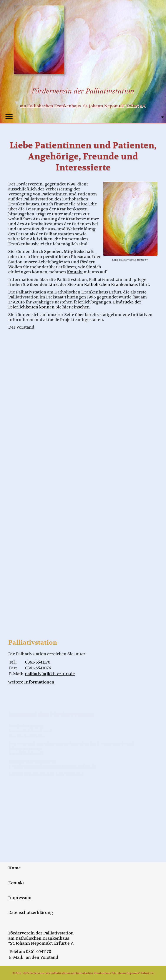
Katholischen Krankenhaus (111, 284)
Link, (54, 284)
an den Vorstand (42, 957)
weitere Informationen (31, 682)
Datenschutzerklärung (31, 912)
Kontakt (75, 272)
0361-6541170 (38, 662)
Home (14, 868)
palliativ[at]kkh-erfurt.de (50, 674)
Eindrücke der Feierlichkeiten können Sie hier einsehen (75, 305)
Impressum (20, 898)
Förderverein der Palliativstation (83, 91)
